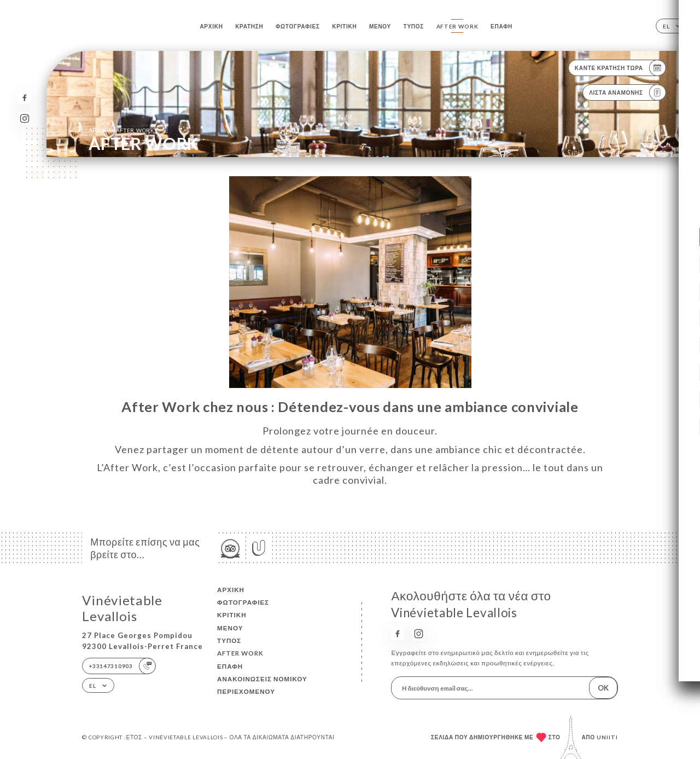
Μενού (380, 26)
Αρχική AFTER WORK (122, 130)
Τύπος (414, 26)
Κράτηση (249, 26)
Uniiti (607, 737)
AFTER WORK (457, 26)
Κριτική (344, 26)
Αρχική (211, 26)
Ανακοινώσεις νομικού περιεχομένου (262, 685)
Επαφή (501, 26)
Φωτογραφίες (298, 26)
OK (603, 688)
